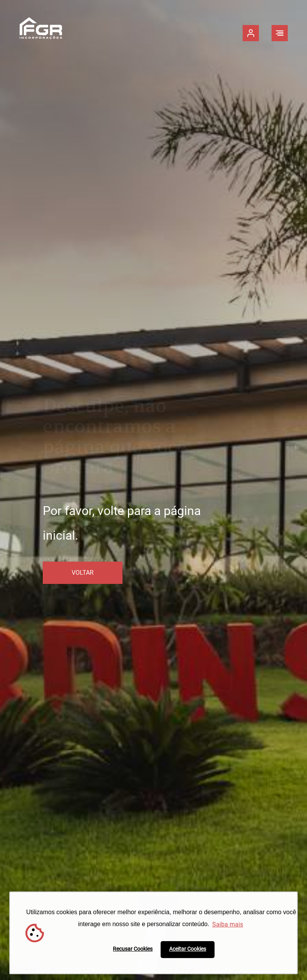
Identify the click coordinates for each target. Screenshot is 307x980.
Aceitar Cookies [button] (188, 949)
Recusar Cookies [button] (133, 949)
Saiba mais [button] (228, 924)
